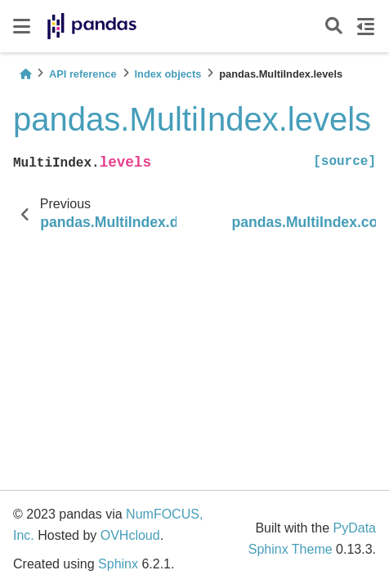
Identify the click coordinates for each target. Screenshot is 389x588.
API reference (83, 74)
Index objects (168, 74)
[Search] (334, 27)
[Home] (25, 74)
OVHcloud (130, 535)
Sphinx (118, 564)
